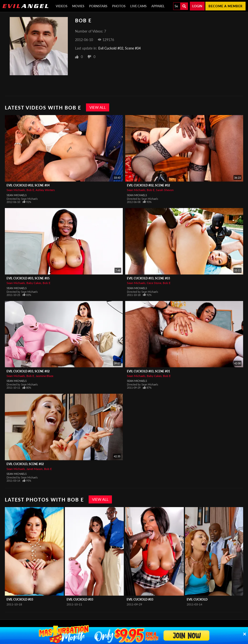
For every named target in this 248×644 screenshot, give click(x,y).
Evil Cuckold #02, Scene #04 (120, 48)
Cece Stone (154, 283)
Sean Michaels (16, 190)
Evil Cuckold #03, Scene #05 (28, 278)
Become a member (225, 6)
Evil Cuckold (197, 599)
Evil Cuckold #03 (20, 599)
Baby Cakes (34, 283)
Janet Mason (35, 469)
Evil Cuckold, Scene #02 (25, 464)
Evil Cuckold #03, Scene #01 (148, 371)
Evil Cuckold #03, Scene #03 (148, 278)
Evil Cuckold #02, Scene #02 (148, 185)
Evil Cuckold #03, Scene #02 (28, 371)
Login (197, 6)
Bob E (30, 190)
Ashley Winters (45, 190)
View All (98, 107)
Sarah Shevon (165, 190)
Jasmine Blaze (44, 376)
